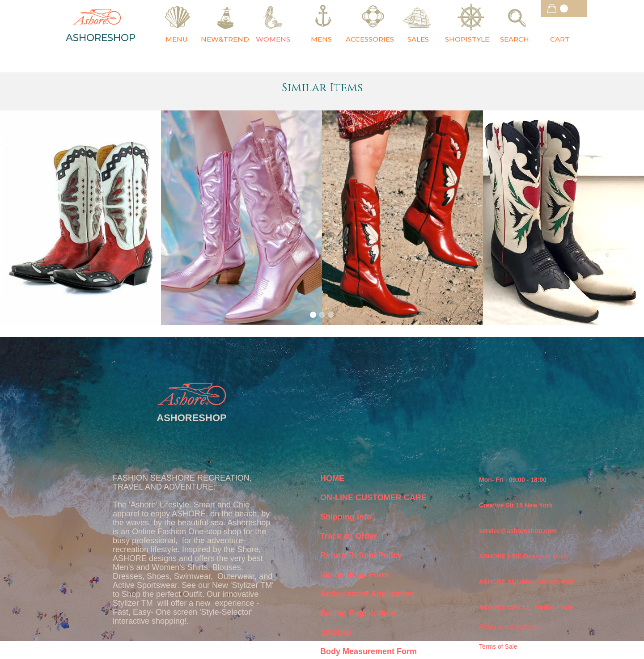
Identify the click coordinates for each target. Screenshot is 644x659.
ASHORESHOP (101, 38)
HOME (332, 478)
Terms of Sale (498, 646)
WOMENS (273, 39)
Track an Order (349, 536)
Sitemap (336, 632)
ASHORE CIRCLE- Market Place (526, 607)
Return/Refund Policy (361, 555)
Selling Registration (358, 613)
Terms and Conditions (509, 626)
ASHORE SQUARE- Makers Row (527, 582)
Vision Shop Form (355, 575)
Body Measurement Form (369, 651)
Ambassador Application (367, 594)
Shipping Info (346, 517)
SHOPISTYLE (467, 39)
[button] (564, 8)
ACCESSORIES (370, 39)
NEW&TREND (225, 39)
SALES (418, 39)
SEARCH (515, 39)
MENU (177, 39)
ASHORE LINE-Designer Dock (523, 556)
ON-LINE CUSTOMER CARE (373, 498)
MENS (321, 39)
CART (560, 39)
